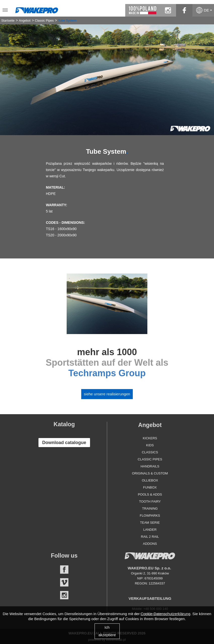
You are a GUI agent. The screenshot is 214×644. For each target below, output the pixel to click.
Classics (150, 452)
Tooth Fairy (150, 501)
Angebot (25, 21)
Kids (150, 445)
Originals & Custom (150, 473)
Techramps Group (107, 373)
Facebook (64, 570)
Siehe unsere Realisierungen (107, 394)
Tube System (67, 21)
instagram (168, 10)
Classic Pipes (44, 21)
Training (150, 508)
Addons (150, 544)
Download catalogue (64, 443)
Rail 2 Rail (150, 537)
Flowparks (150, 516)
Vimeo (64, 582)
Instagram (64, 595)
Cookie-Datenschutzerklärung (165, 614)
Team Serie (150, 523)
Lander (150, 530)
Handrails (150, 466)
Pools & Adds (150, 494)
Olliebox (150, 480)
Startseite (8, 21)
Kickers (150, 438)
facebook (184, 10)
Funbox (150, 487)
